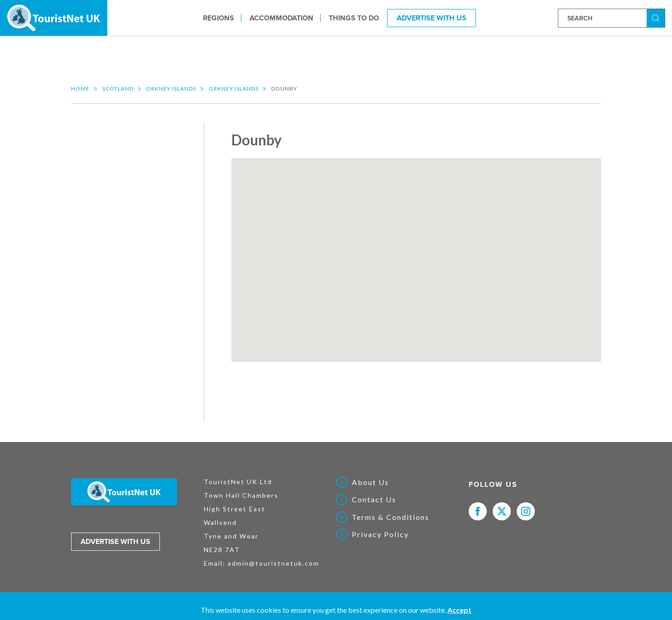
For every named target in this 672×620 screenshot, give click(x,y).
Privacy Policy (380, 534)
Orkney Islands (171, 89)
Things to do (354, 18)
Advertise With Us (432, 18)
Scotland (118, 89)
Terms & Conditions (391, 517)
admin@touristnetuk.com (274, 563)
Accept (459, 610)
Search (657, 17)
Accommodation (281, 18)
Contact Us (374, 500)
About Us (370, 482)
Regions (218, 18)
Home (80, 89)
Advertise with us (115, 542)
